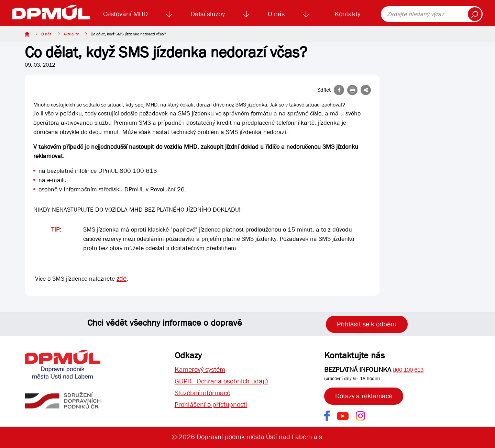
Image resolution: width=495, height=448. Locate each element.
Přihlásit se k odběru (367, 324)
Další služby (208, 14)
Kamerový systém (200, 369)
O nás (276, 14)
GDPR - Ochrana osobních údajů (221, 381)
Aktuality (71, 34)
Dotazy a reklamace (364, 396)
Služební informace (202, 393)
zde (122, 278)
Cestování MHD (125, 14)
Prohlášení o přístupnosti (211, 405)
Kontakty (347, 14)
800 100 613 (408, 370)
